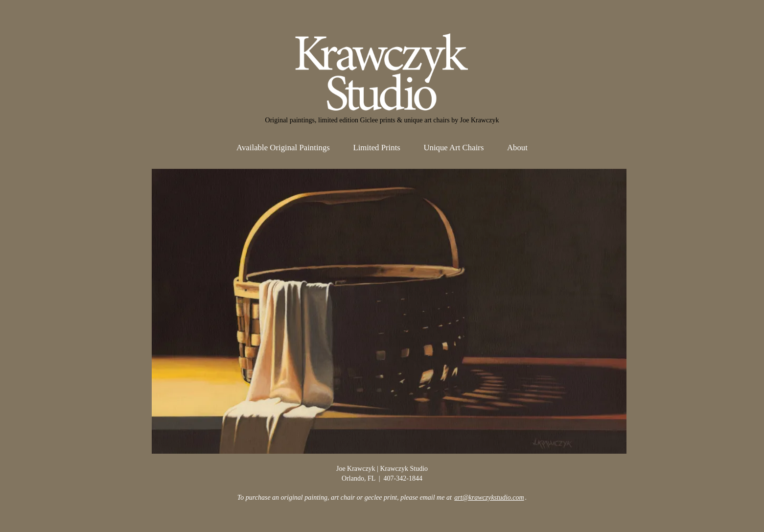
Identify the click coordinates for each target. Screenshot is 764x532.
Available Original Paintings (283, 148)
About (517, 148)
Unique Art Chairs (453, 148)
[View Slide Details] (389, 311)
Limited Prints (377, 148)
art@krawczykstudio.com (489, 497)
